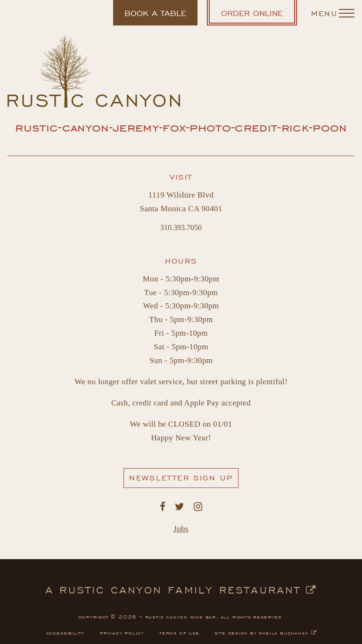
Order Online (259, 16)
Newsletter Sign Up (184, 480)
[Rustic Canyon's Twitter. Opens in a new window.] (180, 507)
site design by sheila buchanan (265, 632)
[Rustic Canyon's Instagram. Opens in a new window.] (198, 507)
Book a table (155, 17)
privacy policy (122, 632)
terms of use (179, 632)
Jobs (181, 529)
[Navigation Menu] (333, 13)
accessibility (66, 632)
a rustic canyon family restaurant (181, 589)
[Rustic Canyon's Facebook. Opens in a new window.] (163, 507)
